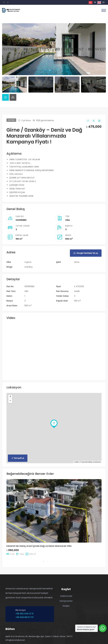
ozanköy (29, 267)
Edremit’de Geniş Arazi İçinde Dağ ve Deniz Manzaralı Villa (39, 546)
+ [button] (10, 397)
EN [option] (103, 2)
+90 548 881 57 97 (25, 617)
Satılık (77, 291)
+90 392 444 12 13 (24, 614)
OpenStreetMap (87, 462)
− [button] (10, 401)
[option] (101, 3)
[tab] (5, 97)
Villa (67, 220)
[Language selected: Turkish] (97, 2)
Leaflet (76, 462)
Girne (77, 262)
